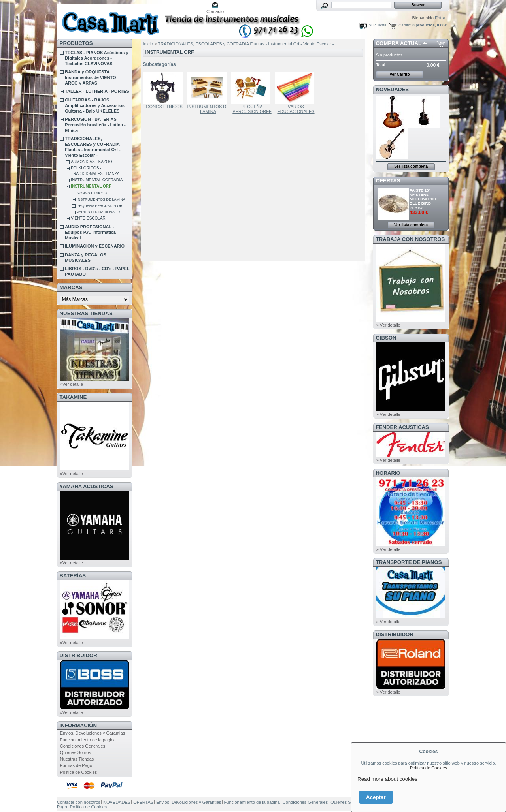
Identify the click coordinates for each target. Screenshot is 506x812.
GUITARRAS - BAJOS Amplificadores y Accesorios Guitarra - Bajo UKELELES (95, 105)
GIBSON (386, 338)
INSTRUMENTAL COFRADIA (97, 180)
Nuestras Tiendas (77, 759)
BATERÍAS (73, 576)
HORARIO (388, 473)
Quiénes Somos (76, 752)
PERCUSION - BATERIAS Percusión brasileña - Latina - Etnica (95, 125)
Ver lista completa (411, 166)
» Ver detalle (388, 325)
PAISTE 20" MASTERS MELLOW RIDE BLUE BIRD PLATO (423, 199)
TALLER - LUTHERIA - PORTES (97, 91)
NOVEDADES (393, 89)
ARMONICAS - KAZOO (91, 162)
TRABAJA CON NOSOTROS (411, 239)
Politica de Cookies (79, 772)
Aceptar (376, 797)
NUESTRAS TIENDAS (86, 313)
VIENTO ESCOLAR (88, 218)
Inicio (148, 44)
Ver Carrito (399, 74)
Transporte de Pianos (409, 562)
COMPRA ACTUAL (399, 43)
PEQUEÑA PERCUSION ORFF (102, 206)
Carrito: (405, 25)
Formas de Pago (76, 765)
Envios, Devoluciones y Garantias (93, 733)
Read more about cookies (387, 779)
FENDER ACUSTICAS (402, 427)
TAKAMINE (73, 397)
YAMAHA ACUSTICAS (87, 486)
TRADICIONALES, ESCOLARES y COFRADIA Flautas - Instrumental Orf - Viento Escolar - (246, 44)
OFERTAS (388, 181)
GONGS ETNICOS (92, 193)
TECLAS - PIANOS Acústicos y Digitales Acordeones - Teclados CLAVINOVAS (96, 58)
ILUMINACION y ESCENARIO (95, 246)
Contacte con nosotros (79, 802)
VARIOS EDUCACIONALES (99, 212)
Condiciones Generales (83, 746)
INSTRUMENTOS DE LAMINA (101, 199)
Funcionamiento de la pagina (88, 740)
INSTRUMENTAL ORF (91, 186)
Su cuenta (378, 25)
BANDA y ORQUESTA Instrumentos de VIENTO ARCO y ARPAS (90, 77)
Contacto (215, 11)
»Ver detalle (72, 384)
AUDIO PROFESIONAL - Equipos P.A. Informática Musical (90, 232)
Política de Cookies (429, 768)
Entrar (441, 18)
